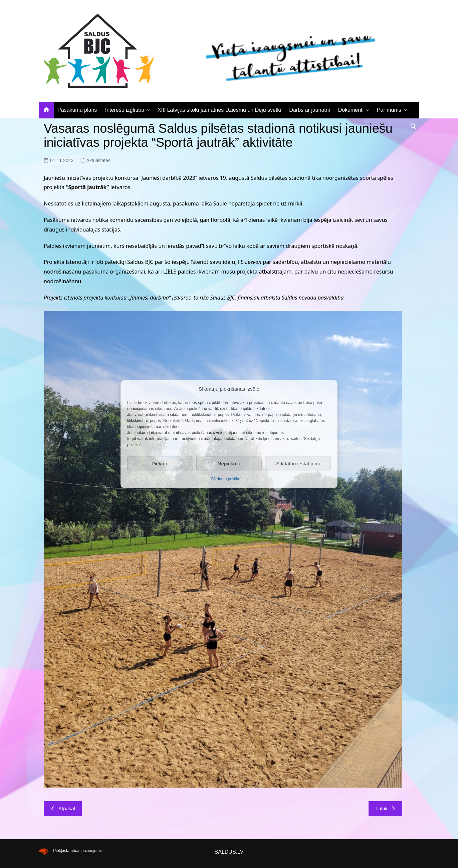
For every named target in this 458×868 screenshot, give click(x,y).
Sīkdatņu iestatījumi (298, 464)
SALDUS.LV (229, 852)
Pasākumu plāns (77, 110)
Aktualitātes (98, 160)
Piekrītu (160, 464)
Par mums (389, 110)
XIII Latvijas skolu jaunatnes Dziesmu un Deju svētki (219, 110)
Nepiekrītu (229, 464)
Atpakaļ (63, 808)
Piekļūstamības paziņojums (77, 851)
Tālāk (385, 808)
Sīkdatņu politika (226, 479)
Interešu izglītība (125, 110)
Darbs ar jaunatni (309, 110)
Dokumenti (351, 110)
